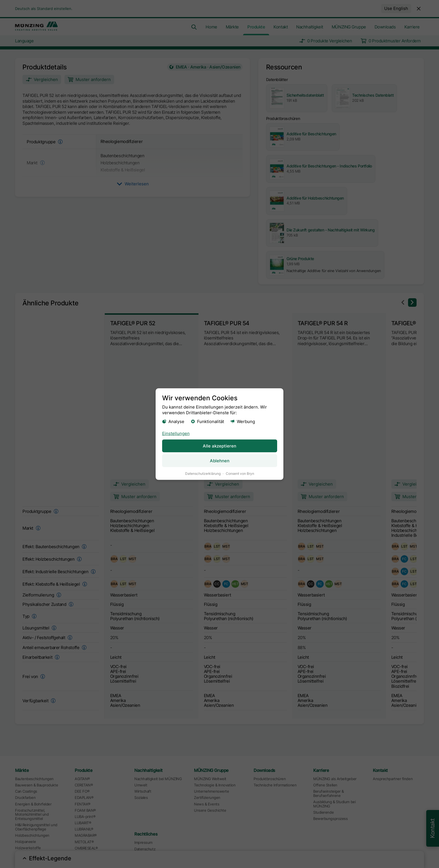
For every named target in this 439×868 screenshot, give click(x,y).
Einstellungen (176, 433)
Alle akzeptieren (219, 446)
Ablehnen (220, 460)
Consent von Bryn (240, 473)
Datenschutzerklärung (203, 473)
